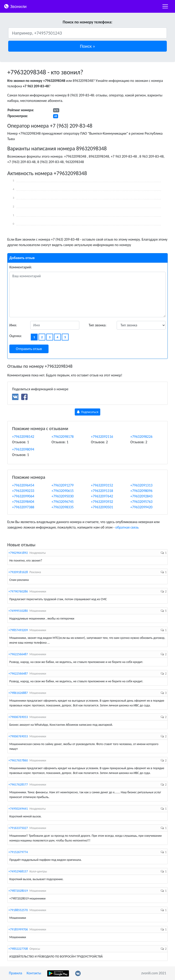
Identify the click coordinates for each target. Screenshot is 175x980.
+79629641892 (18, 553)
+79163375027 (18, 828)
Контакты (34, 973)
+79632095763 (141, 502)
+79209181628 (18, 572)
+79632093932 (102, 502)
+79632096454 (23, 485)
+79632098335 (63, 507)
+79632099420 (141, 507)
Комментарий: (21, 267)
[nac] (165, 6)
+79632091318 (102, 491)
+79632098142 (23, 437)
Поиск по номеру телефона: (87, 22)
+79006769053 (18, 717)
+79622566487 (18, 654)
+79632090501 (102, 507)
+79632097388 (23, 507)
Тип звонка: (98, 325)
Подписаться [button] (88, 412)
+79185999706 (18, 929)
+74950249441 (18, 809)
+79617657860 (18, 760)
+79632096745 (63, 502)
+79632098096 (141, 491)
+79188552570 (18, 910)
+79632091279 (63, 485)
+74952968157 (18, 871)
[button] (87, 46)
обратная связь (127, 527)
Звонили (15, 6)
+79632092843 (141, 496)
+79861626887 (18, 693)
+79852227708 (18, 949)
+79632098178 (63, 437)
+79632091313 (141, 485)
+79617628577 (18, 785)
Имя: (13, 325)
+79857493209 (18, 630)
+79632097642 (102, 496)
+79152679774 (18, 852)
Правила (15, 973)
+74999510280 (18, 611)
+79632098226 (141, 437)
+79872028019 (18, 891)
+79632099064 (23, 496)
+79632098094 (23, 449)
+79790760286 (18, 591)
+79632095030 (63, 496)
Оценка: (16, 336)
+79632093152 (102, 485)
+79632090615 (63, 491)
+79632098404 (23, 502)
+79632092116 (102, 437)
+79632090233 (23, 491)
